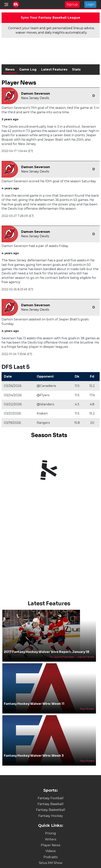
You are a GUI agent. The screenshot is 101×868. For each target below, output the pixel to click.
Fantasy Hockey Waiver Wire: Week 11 (34, 704)
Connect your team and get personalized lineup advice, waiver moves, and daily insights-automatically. (51, 30)
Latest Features (54, 69)
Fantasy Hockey (51, 816)
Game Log (28, 69)
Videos (50, 851)
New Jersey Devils (35, 98)
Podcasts (50, 857)
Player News (50, 845)
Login (90, 4)
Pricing (50, 833)
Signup (72, 4)
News (10, 69)
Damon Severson (36, 94)
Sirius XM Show (51, 863)
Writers (50, 839)
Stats (76, 69)
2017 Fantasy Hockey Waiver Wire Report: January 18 (47, 652)
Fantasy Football (51, 798)
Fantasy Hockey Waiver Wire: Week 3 (34, 756)
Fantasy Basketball (51, 810)
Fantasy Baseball (50, 804)
